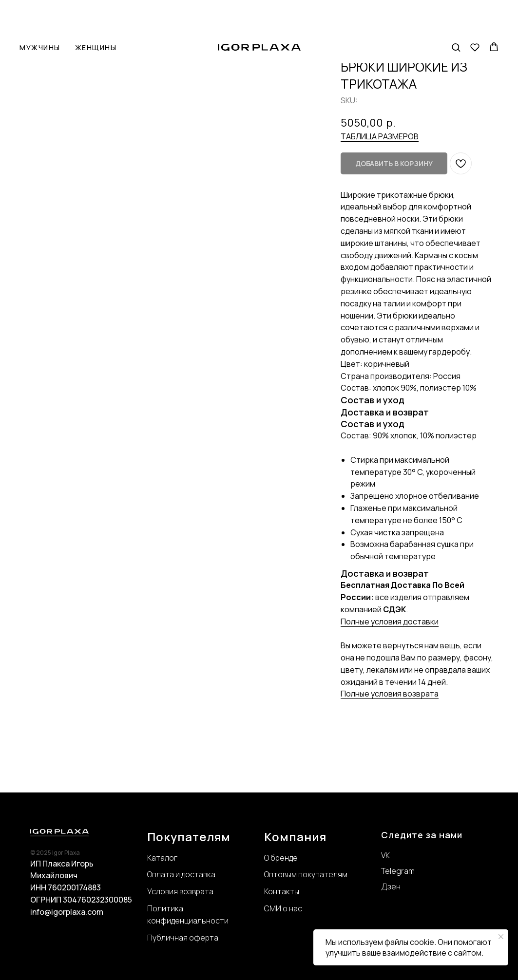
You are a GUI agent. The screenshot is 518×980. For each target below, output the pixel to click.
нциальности (204, 921)
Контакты (282, 891)
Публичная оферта (183, 938)
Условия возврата (180, 891)
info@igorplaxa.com (67, 912)
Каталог (162, 858)
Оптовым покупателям (306, 874)
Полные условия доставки (390, 622)
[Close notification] (501, 937)
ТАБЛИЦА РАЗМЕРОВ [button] (380, 136)
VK (385, 855)
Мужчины (40, 16)
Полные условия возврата (390, 694)
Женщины (96, 16)
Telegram (398, 871)
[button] (456, 16)
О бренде (281, 858)
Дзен (391, 886)
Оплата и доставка (181, 874)
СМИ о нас (283, 908)
